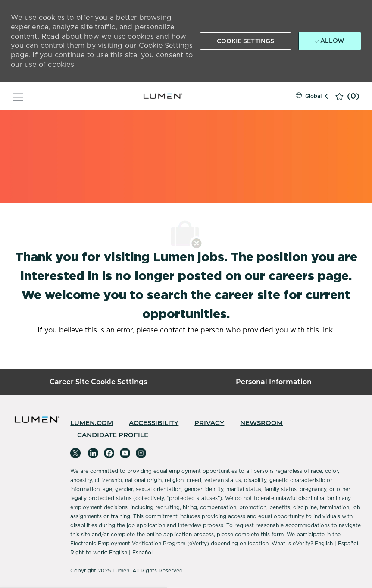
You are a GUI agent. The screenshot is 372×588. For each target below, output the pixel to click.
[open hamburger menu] (18, 96)
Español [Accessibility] (348, 543)
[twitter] (75, 453)
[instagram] (141, 453)
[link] (92, 423)
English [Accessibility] (324, 543)
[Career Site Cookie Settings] (98, 382)
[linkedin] (93, 453)
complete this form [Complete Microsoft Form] (259, 534)
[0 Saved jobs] (347, 96)
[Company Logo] (163, 96)
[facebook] (109, 453)
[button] (246, 41)
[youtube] (125, 453)
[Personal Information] (274, 382)
